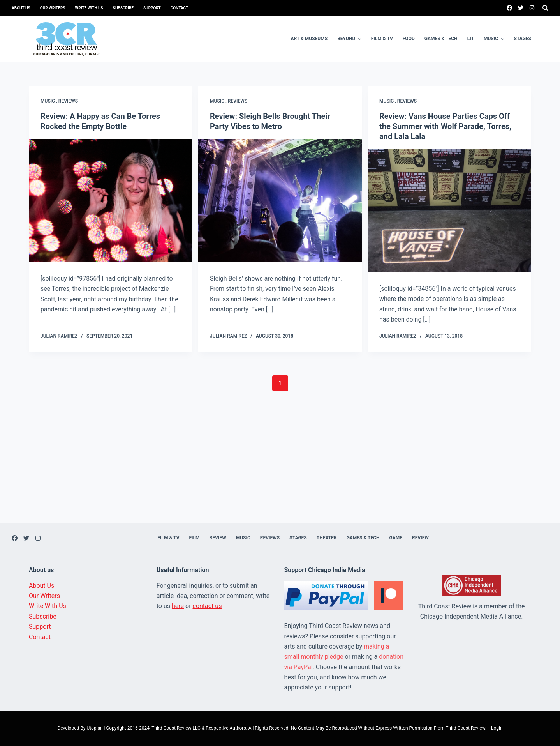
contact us (207, 606)
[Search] (545, 8)
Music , (49, 101)
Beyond (350, 39)
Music (495, 39)
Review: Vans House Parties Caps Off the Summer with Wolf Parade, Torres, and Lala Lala (445, 126)
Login (497, 728)
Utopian (94, 728)
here (178, 606)
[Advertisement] (280, 469)
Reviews (68, 101)
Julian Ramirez (59, 336)
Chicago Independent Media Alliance (471, 616)
